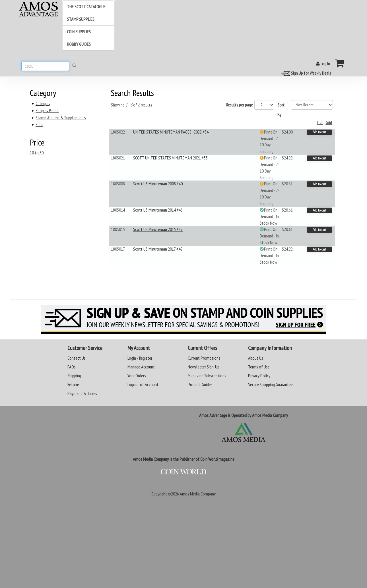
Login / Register (140, 358)
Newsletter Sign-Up (204, 367)
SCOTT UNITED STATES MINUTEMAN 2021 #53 (170, 158)
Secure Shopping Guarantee (270, 384)
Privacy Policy (259, 376)
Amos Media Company (198, 494)
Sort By (281, 110)
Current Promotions (204, 358)
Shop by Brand (47, 110)
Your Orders (137, 376)
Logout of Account (143, 384)
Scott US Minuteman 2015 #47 (158, 229)
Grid (329, 122)
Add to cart (319, 132)
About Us (256, 358)
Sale (39, 124)
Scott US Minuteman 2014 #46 (158, 210)
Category (43, 103)
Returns (74, 384)
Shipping (74, 376)
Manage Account (141, 367)
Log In (323, 63)
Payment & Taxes (82, 393)
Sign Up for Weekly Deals (305, 73)
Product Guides (200, 384)
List (320, 122)
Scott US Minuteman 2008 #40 (158, 184)
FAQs (72, 367)
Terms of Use (259, 367)
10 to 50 (37, 153)
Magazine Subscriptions (207, 376)
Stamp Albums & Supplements (61, 118)
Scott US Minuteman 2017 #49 (158, 249)
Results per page (240, 105)
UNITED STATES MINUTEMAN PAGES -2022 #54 (171, 132)
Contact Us (77, 358)
